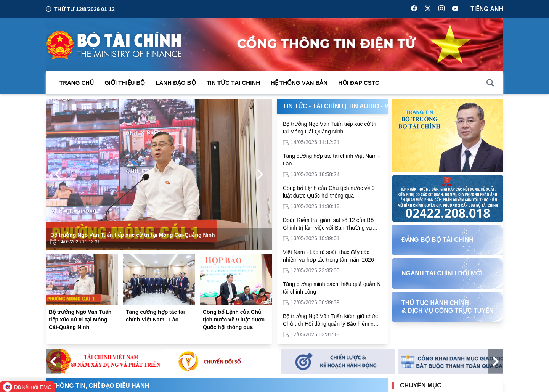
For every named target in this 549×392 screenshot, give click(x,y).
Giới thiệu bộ (125, 83)
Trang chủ (77, 83)
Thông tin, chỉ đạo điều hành (100, 386)
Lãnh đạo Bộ (176, 83)
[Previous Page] (58, 174)
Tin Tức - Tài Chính (313, 106)
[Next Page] (260, 174)
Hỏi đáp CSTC (359, 83)
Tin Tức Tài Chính (233, 83)
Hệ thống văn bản (299, 83)
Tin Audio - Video (376, 106)
